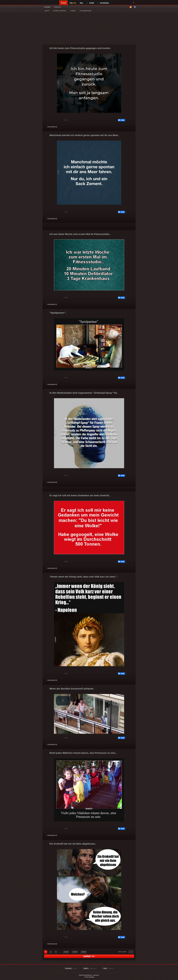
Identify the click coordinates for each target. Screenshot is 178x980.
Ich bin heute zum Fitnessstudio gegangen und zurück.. (80, 48)
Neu (81, 3)
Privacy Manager (89, 977)
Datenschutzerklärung (85, 975)
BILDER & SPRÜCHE (59, 11)
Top (73, 3)
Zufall (90, 3)
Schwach (58, 120)
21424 (66, 952)
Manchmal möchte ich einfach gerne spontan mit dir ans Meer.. (84, 135)
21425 (75, 952)
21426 (84, 952)
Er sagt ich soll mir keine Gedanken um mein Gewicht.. (80, 495)
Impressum (96, 975)
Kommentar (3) (52, 680)
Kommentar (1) (52, 304)
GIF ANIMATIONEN (85, 11)
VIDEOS (73, 11)
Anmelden (47, 7)
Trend (64, 3)
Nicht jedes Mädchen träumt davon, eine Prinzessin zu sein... (83, 753)
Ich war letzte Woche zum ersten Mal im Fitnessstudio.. (80, 234)
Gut (49, 120)
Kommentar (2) (52, 568)
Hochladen (103, 3)
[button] (63, 701)
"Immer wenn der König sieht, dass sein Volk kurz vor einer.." (84, 577)
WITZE (47, 11)
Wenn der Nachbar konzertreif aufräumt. (72, 689)
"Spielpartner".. (58, 313)
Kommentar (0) (52, 127)
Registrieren (58, 7)
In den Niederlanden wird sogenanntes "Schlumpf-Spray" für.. (84, 393)
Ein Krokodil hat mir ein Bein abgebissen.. (73, 844)
